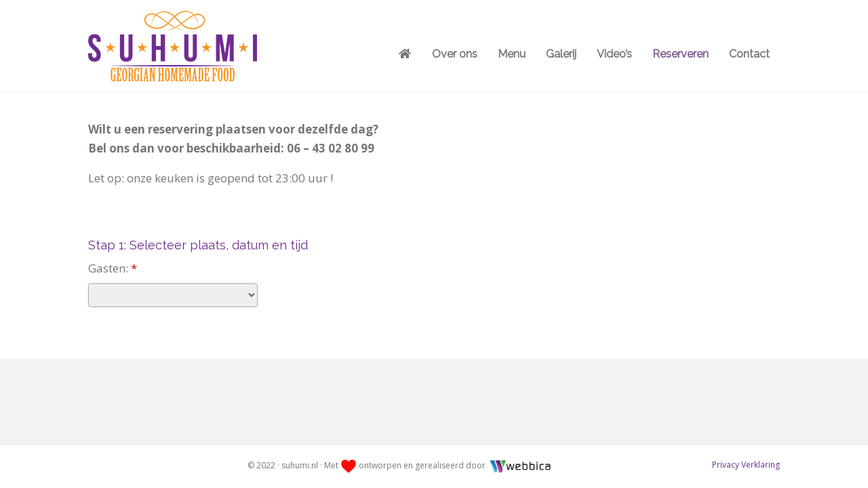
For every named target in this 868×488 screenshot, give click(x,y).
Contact (749, 54)
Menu (512, 54)
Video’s (614, 54)
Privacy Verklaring (746, 465)
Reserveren (680, 54)
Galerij (561, 54)
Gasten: (113, 268)
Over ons (455, 54)
